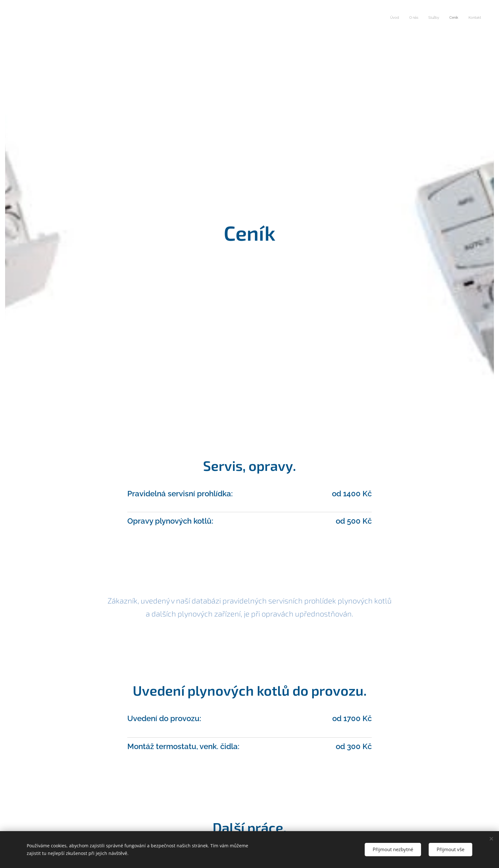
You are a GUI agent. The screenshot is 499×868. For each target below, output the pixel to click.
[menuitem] (442, 18)
